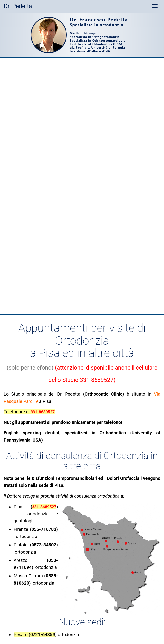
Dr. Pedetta (18, 6)
